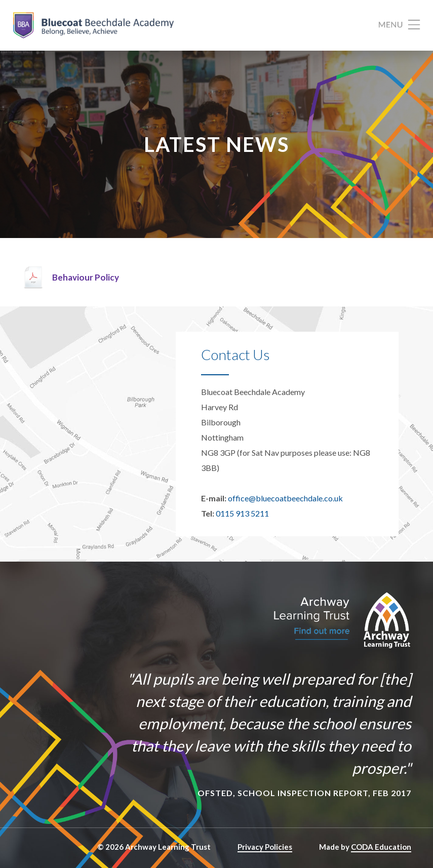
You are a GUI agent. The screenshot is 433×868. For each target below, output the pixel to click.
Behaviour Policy (86, 277)
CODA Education (381, 847)
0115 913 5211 (242, 513)
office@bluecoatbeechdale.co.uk (285, 498)
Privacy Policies (265, 847)
